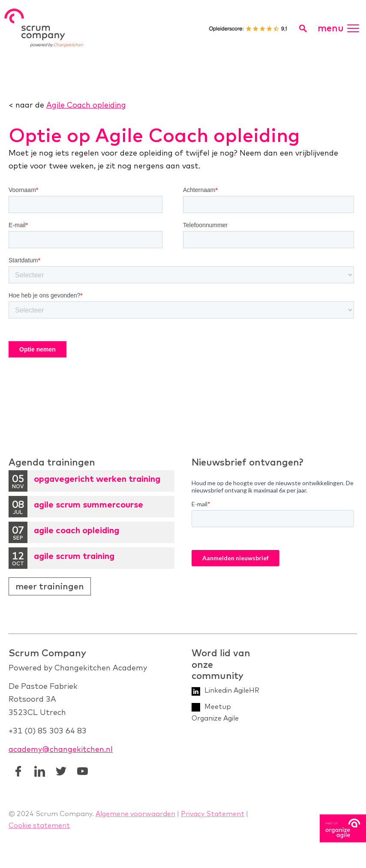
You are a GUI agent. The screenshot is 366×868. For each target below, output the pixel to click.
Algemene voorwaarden (135, 814)
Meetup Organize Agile (215, 712)
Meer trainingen (50, 586)
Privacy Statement (213, 814)
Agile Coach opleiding (86, 105)
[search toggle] (303, 29)
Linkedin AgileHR (232, 690)
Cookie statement (39, 825)
